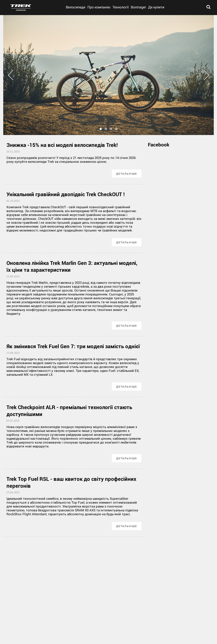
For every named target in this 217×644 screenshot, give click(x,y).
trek (21, 8)
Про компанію (99, 7)
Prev (11, 75)
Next (206, 75)
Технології (121, 7)
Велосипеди (76, 7)
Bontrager (138, 7)
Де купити (156, 7)
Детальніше (127, 174)
